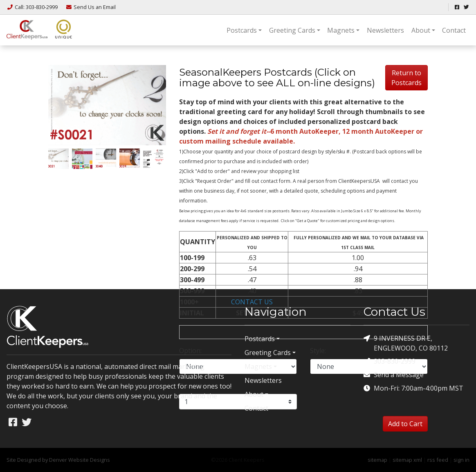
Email (91, 7)
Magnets (341, 30)
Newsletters (385, 30)
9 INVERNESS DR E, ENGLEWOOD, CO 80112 (406, 343)
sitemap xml (407, 460)
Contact (454, 30)
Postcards (242, 30)
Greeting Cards (292, 30)
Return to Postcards (406, 78)
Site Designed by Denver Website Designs (58, 460)
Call (33, 7)
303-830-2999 (390, 361)
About (421, 30)
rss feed (438, 460)
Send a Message (394, 375)
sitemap (377, 460)
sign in (461, 460)
